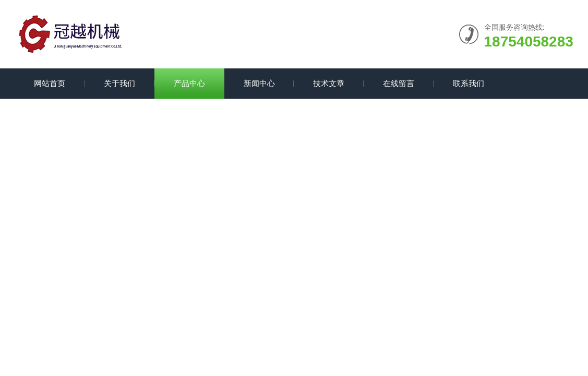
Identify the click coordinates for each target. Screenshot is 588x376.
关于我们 (119, 83)
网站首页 (50, 83)
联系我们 (469, 83)
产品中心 (189, 83)
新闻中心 (259, 83)
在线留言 (399, 83)
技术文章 (329, 83)
